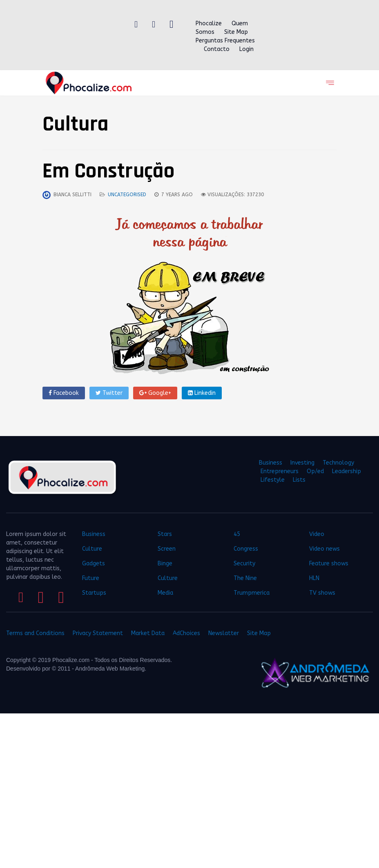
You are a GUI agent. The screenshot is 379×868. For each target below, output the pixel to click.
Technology (338, 463)
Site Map (236, 32)
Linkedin (202, 393)
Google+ (155, 393)
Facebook (64, 393)
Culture (92, 549)
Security (244, 564)
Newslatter (224, 633)
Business (271, 463)
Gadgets (94, 564)
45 (237, 534)
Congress (246, 549)
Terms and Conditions (35, 633)
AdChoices (186, 633)
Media (165, 593)
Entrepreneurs (280, 471)
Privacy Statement (98, 633)
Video (317, 534)
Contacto (217, 49)
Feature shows (329, 564)
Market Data (148, 633)
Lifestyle (273, 480)
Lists (299, 480)
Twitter (109, 393)
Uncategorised (127, 195)
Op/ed (315, 471)
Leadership (347, 471)
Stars (165, 534)
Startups (94, 593)
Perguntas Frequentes (225, 41)
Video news (324, 549)
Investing (302, 463)
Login (246, 49)
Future (91, 578)
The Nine (245, 578)
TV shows (323, 593)
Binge (165, 564)
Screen (167, 549)
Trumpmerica (252, 593)
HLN (314, 578)
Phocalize (209, 23)
